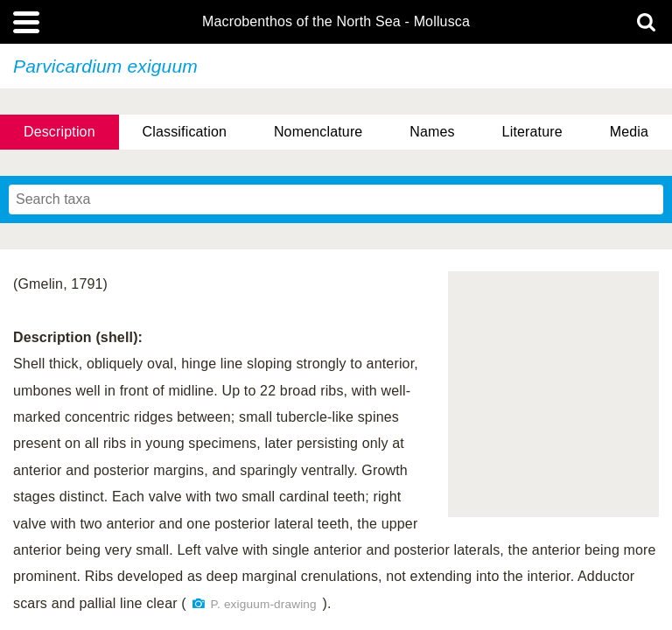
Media (629, 132)
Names (432, 132)
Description (59, 132)
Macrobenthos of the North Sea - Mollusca (336, 22)
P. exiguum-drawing (264, 604)
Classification (185, 132)
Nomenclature (318, 132)
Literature (532, 132)
